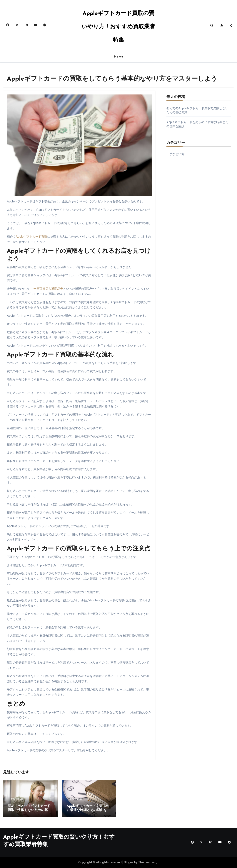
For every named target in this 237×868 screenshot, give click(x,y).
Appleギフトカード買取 (31, 237)
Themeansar (147, 862)
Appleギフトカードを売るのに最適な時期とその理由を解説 (88, 810)
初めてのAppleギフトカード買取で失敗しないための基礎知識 (29, 810)
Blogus (129, 862)
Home (119, 57)
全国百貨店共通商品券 (48, 289)
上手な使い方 (175, 154)
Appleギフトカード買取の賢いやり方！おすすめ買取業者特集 (118, 27)
